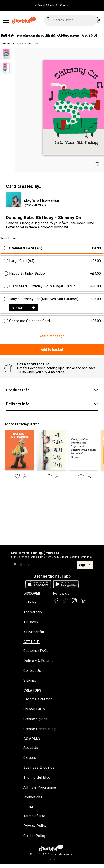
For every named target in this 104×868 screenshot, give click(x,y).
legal (29, 808)
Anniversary (21, 35)
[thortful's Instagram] (74, 603)
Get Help (32, 642)
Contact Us (32, 671)
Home (7, 44)
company (32, 739)
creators (32, 691)
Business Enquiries (39, 768)
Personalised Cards (39, 35)
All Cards (31, 623)
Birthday (7, 35)
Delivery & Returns (38, 661)
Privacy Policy (35, 827)
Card (36, 44)
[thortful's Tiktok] (65, 603)
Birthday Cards (22, 44)
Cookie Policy (35, 837)
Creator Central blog (40, 730)
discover (32, 593)
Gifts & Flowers (57, 35)
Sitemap (30, 681)
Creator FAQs (34, 710)
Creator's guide (36, 720)
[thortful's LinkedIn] (83, 603)
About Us (31, 749)
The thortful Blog (37, 778)
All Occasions (69, 35)
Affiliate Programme (40, 788)
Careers (30, 758)
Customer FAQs (36, 651)
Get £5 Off (91, 35)
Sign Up (85, 565)
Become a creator (38, 700)
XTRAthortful (34, 632)
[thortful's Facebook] (56, 603)
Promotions (33, 798)
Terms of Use (34, 817)
